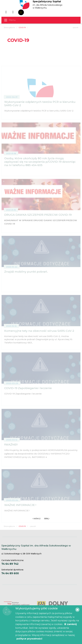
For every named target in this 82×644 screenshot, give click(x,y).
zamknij (70, 624)
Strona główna (9, 28)
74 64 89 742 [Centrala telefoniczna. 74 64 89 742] (10, 564)
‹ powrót (75, 28)
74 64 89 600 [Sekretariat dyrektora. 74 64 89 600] (10, 573)
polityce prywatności (29, 639)
